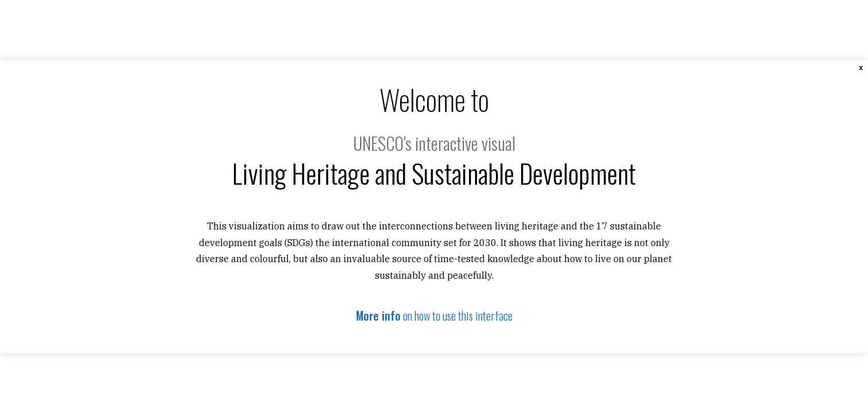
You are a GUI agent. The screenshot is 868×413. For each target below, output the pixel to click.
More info (378, 315)
